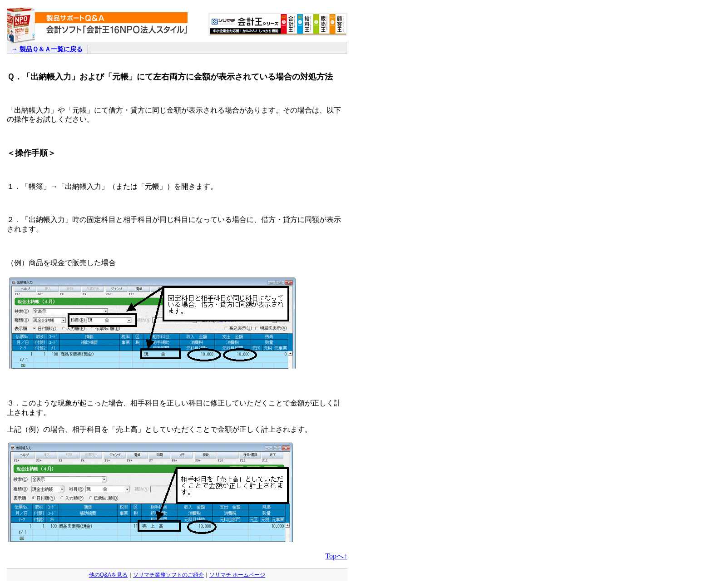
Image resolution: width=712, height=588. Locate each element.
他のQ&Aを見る (108, 575)
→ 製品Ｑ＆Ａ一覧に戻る (47, 49)
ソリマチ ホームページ (237, 575)
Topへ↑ (336, 556)
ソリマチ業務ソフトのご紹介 (168, 575)
